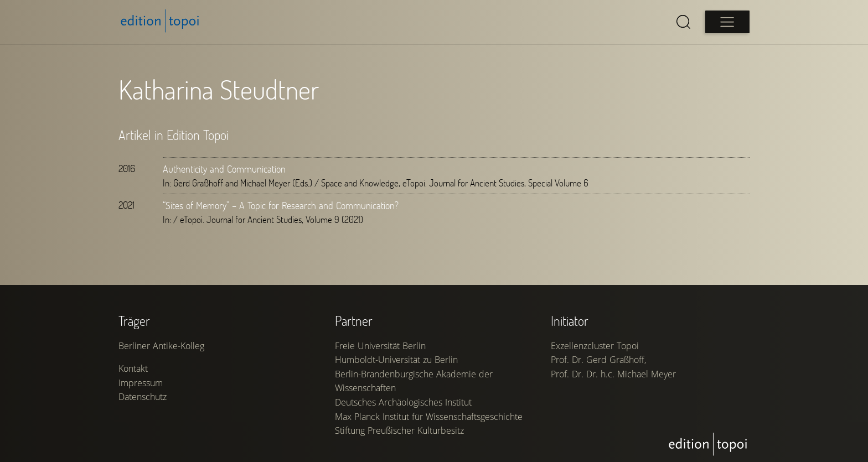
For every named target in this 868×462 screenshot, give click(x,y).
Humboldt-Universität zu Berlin (396, 360)
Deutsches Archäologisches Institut (403, 402)
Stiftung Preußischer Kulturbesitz (399, 430)
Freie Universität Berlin (380, 346)
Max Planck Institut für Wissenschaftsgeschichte (429, 417)
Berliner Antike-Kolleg (161, 346)
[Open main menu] (727, 22)
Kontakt (133, 368)
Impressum (141, 383)
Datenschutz (143, 397)
